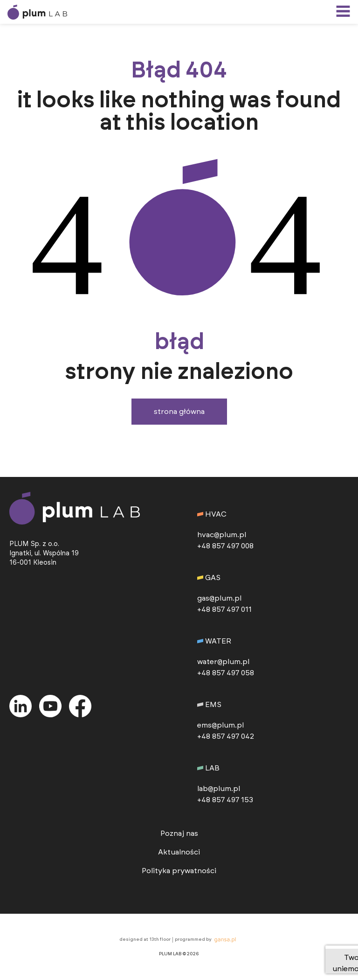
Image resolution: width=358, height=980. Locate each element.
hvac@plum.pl (222, 535)
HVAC (212, 514)
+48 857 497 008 (225, 546)
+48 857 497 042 (226, 736)
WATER (214, 641)
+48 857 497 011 (224, 609)
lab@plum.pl (219, 789)
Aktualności (179, 852)
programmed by (207, 940)
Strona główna (179, 412)
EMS (209, 705)
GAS (209, 578)
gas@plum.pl (219, 598)
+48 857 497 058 (226, 673)
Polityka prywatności (179, 871)
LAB (208, 768)
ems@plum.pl (220, 725)
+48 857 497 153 (225, 800)
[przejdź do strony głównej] (50, 12)
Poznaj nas (179, 833)
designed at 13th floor (145, 939)
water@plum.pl (223, 662)
